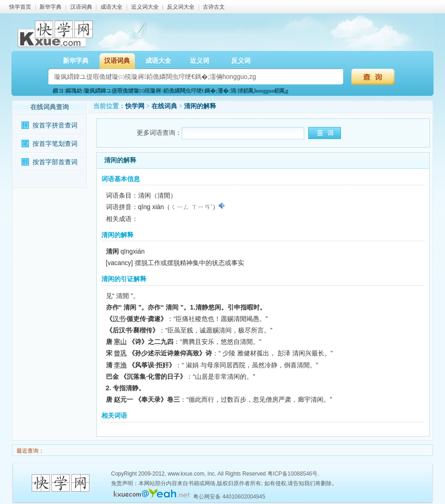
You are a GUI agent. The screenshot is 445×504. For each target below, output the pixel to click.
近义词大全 (145, 7)
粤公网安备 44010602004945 (229, 497)
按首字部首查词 (55, 162)
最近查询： (30, 451)
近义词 (200, 61)
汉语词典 (81, 7)
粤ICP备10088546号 (292, 474)
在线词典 (164, 106)
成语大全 (111, 7)
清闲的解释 (200, 106)
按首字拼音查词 (55, 125)
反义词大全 (181, 7)
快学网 (135, 106)
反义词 (241, 61)
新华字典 (50, 7)
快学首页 (20, 7)
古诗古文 (214, 7)
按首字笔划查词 (55, 144)
